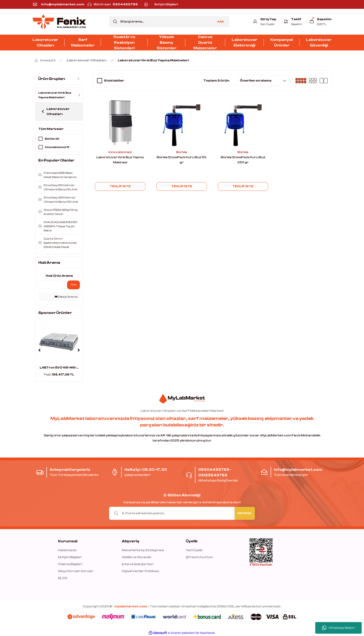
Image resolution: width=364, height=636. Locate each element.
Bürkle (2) (52, 139)
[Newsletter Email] (182, 513)
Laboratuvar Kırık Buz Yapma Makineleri (153, 60)
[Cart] (320, 22)
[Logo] (59, 22)
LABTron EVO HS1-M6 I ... (59, 367)
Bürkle (182, 152)
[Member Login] (265, 22)
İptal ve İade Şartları (138, 564)
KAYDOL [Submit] (245, 513)
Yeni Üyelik (194, 550)
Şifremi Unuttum (199, 557)
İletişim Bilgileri (70, 557)
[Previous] (39, 350)
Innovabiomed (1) (57, 147)
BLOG (63, 578)
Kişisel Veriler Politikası (140, 571)
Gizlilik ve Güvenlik (136, 557)
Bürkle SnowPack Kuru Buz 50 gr (182, 160)
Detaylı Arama (66, 296)
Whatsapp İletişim (339, 628)
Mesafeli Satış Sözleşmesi (143, 550)
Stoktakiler (114, 81)
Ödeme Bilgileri (70, 564)
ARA (221, 22)
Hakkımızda (67, 550)
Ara (73, 284)
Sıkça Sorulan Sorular (76, 571)
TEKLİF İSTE (120, 186)
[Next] (79, 350)
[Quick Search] (51, 284)
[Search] (169, 22)
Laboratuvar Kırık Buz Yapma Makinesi (120, 160)
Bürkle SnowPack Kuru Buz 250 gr (243, 160)
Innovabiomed (120, 152)
